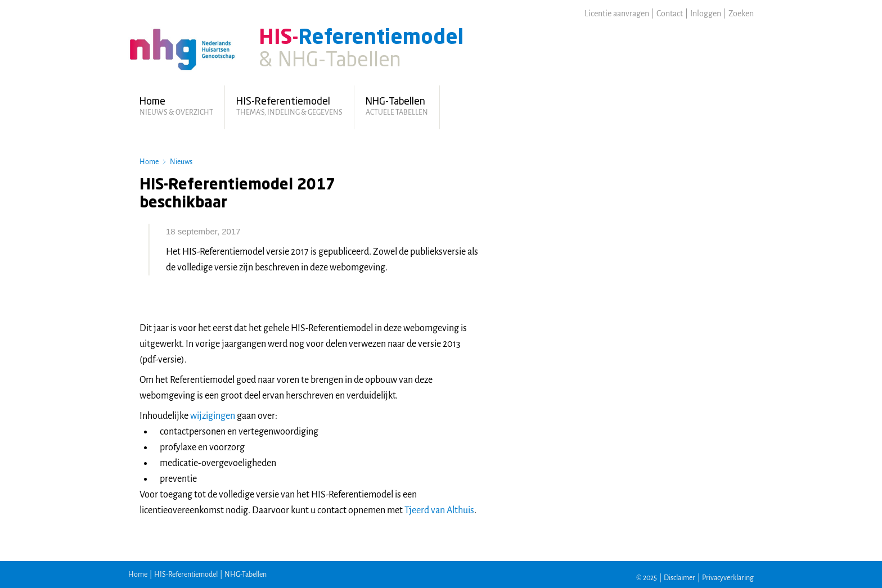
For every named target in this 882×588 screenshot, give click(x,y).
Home (149, 162)
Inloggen (706, 13)
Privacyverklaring (728, 578)
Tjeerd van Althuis (439, 510)
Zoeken (741, 13)
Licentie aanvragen (617, 13)
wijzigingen (213, 416)
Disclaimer (679, 578)
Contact (670, 13)
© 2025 (647, 578)
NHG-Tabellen (246, 575)
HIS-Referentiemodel (186, 575)
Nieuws (181, 162)
